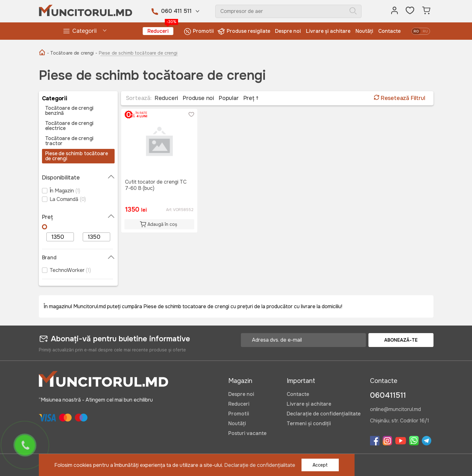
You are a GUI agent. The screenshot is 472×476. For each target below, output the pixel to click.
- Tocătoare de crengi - (72, 53)
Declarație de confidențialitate (324, 414)
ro (416, 31)
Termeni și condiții (309, 423)
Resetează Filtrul (399, 98)
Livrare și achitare (328, 31)
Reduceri (160, 31)
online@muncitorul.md (395, 410)
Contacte (389, 31)
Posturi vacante (247, 433)
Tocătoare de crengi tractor (69, 141)
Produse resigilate (245, 31)
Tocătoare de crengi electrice (69, 126)
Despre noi (288, 31)
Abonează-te (401, 340)
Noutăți (364, 31)
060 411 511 (176, 11)
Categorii (80, 31)
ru (425, 31)
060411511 (388, 395)
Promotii (199, 31)
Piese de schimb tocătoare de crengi (77, 156)
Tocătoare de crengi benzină (69, 111)
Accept (320, 465)
